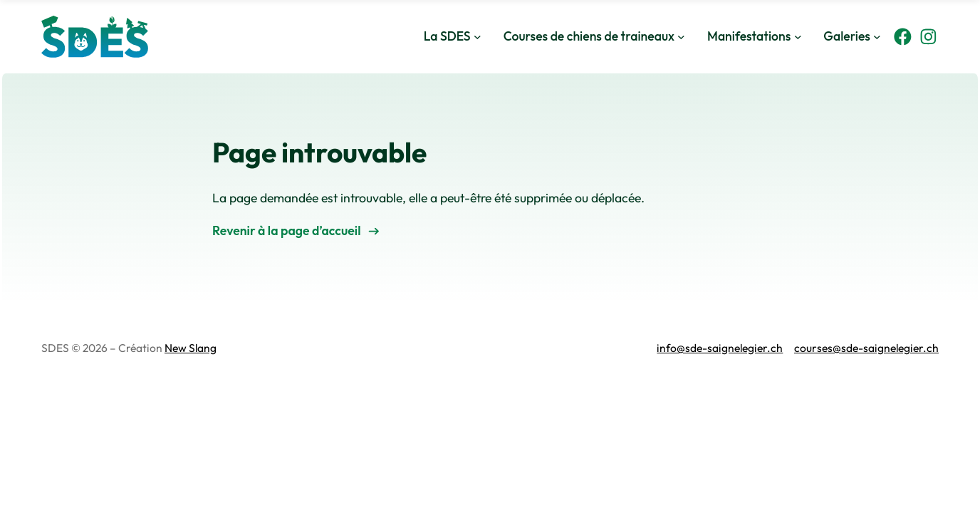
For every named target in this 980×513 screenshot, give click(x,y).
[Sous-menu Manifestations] (798, 37)
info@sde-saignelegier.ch (720, 348)
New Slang (191, 348)
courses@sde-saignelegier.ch (866, 348)
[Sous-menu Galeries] (877, 37)
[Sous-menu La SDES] (478, 37)
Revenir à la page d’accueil (287, 230)
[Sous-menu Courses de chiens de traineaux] (681, 37)
